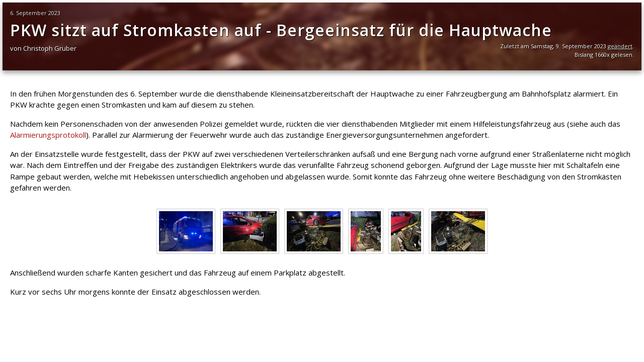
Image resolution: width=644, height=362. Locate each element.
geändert (620, 46)
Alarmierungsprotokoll (48, 135)
